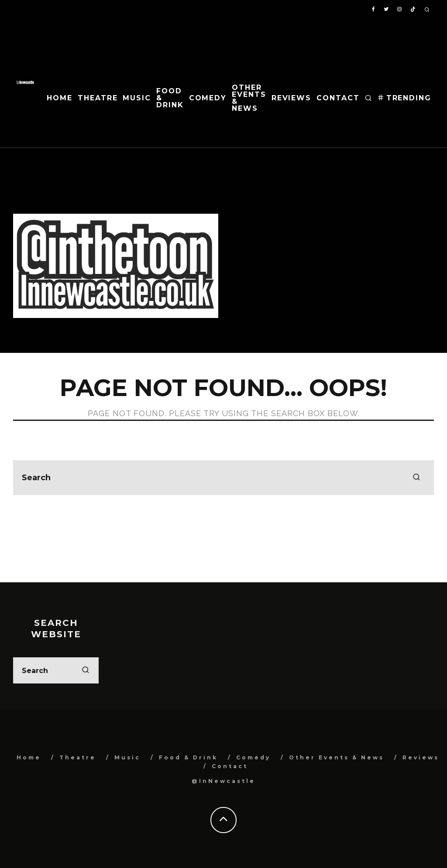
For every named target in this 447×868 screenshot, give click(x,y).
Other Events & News (249, 98)
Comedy (208, 98)
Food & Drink (170, 98)
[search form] (223, 478)
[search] (416, 478)
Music (137, 98)
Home (60, 98)
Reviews (291, 98)
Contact (338, 98)
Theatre (98, 98)
